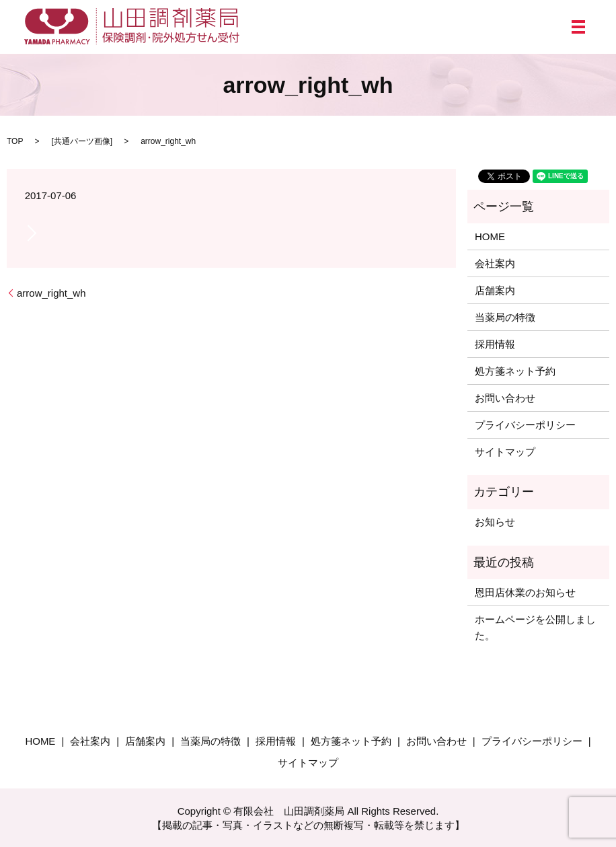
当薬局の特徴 (505, 317)
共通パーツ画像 (82, 141)
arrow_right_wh (51, 293)
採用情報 (495, 344)
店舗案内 (495, 290)
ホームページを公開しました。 (535, 627)
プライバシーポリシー (525, 425)
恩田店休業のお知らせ (525, 592)
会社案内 (495, 263)
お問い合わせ (505, 398)
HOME (490, 236)
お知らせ (495, 522)
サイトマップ (505, 452)
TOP (15, 141)
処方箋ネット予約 (515, 371)
